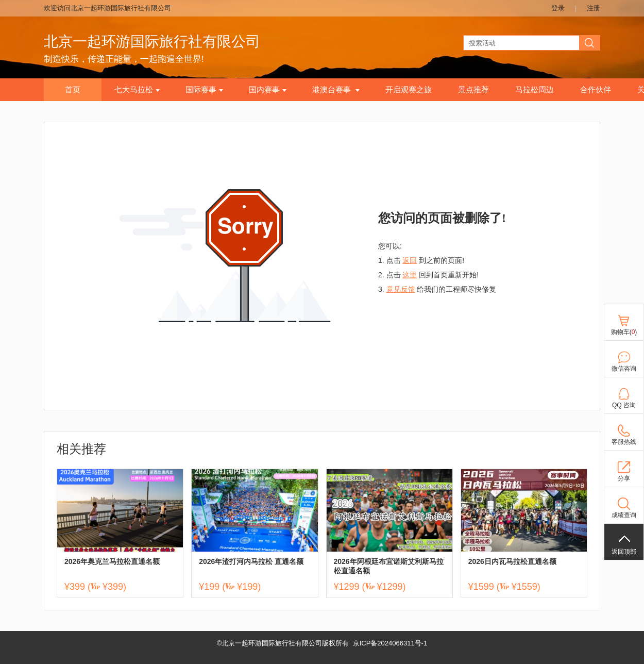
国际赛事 (204, 90)
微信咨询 (624, 369)
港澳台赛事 (336, 90)
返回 (410, 260)
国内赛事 (268, 90)
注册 (594, 8)
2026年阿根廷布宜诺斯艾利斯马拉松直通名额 (389, 566)
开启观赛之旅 (409, 90)
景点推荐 (473, 90)
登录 (558, 8)
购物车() (624, 332)
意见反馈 (401, 289)
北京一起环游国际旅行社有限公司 (152, 41)
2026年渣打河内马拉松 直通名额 (251, 561)
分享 (624, 478)
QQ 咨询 (624, 405)
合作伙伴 (596, 90)
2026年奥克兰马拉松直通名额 (112, 561)
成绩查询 (624, 515)
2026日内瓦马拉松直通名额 (512, 561)
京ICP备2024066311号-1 (390, 643)
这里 (410, 275)
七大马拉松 (137, 90)
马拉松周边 (535, 90)
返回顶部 (624, 552)
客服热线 (624, 442)
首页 (73, 90)
